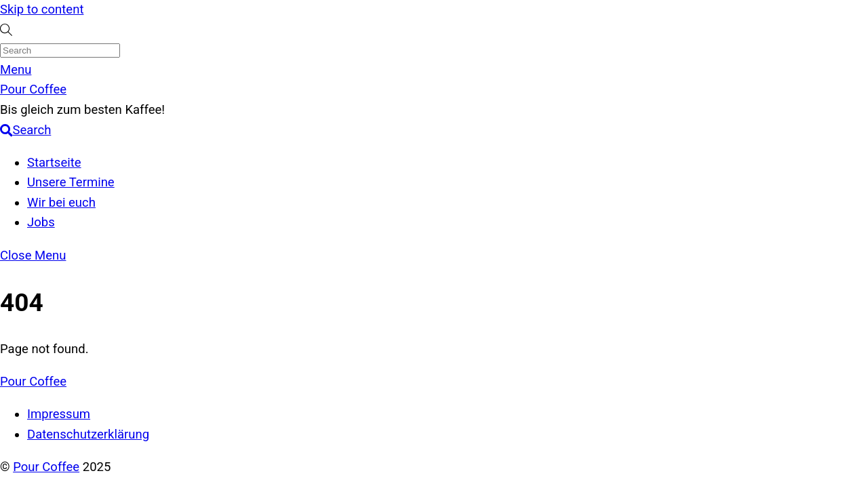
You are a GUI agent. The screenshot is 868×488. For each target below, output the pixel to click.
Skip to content (42, 9)
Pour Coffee (46, 467)
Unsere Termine (71, 182)
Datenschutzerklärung (88, 434)
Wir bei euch (61, 203)
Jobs (41, 222)
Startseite (54, 163)
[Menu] (16, 70)
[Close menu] (33, 256)
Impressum (59, 414)
